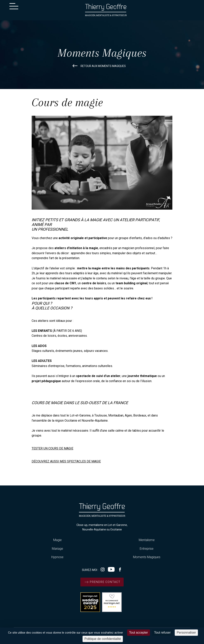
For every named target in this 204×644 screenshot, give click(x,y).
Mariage (57, 549)
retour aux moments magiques (98, 66)
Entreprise (147, 549)
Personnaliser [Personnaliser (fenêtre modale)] (186, 633)
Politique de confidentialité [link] (103, 639)
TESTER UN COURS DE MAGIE (52, 448)
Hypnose (57, 557)
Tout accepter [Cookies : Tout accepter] (139, 633)
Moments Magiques (147, 557)
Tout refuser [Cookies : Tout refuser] (162, 633)
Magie (57, 540)
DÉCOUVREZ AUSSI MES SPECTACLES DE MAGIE (66, 461)
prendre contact (102, 582)
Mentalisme (147, 540)
